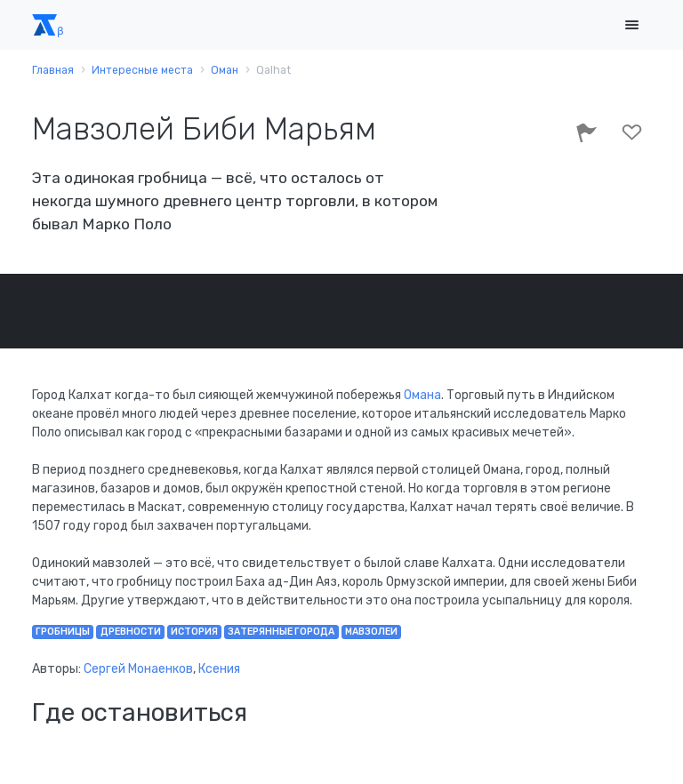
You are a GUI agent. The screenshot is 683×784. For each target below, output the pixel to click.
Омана (422, 395)
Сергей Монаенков (138, 669)
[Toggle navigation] (631, 25)
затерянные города (281, 632)
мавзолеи (371, 632)
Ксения (219, 669)
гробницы (63, 632)
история (194, 632)
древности (131, 632)
